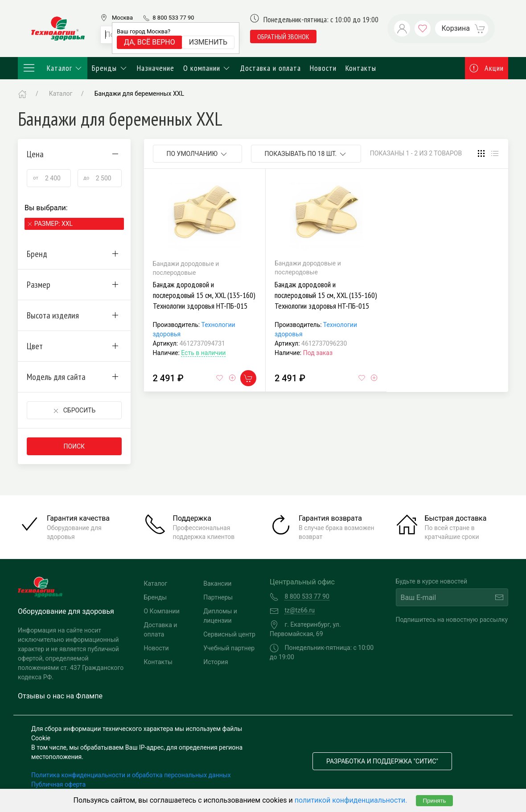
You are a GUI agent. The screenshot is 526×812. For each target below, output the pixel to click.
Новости (323, 68)
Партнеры (218, 597)
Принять (434, 801)
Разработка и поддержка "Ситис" (382, 761)
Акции (487, 68)
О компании (207, 68)
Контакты (361, 68)
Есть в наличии (203, 353)
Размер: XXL (53, 224)
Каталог (53, 68)
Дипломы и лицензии (220, 616)
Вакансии (217, 583)
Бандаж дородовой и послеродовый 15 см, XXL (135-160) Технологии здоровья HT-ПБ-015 (204, 295)
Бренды (110, 68)
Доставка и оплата (270, 68)
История (216, 662)
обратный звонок (283, 37)
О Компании (162, 611)
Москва (122, 18)
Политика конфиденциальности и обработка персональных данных (131, 775)
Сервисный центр (229, 634)
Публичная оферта (58, 784)
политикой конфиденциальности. (351, 800)
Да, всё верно (150, 42)
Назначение (156, 68)
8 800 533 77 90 (173, 18)
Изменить (208, 42)
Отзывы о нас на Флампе (60, 696)
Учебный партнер (229, 648)
